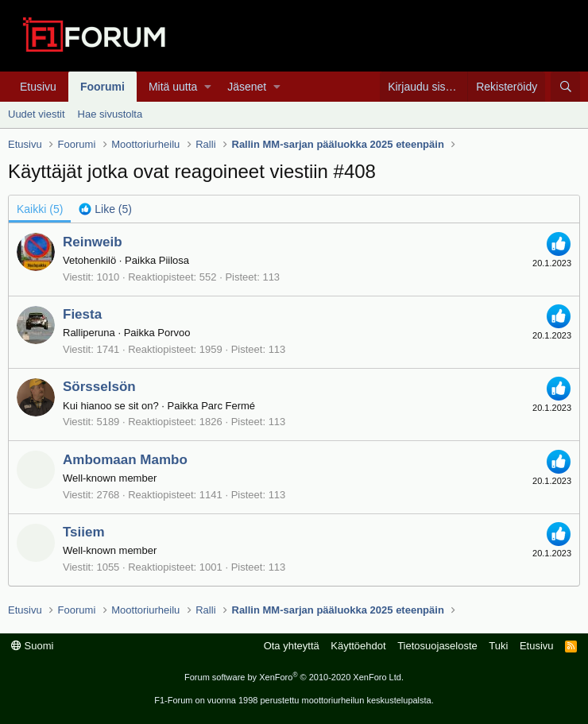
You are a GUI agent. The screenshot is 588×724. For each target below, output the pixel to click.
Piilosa (174, 260)
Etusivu (38, 87)
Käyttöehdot (358, 646)
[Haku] (565, 87)
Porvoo (174, 333)
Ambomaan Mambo (125, 460)
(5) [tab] (40, 209)
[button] (208, 87)
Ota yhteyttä (292, 646)
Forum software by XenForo (294, 677)
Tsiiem (84, 532)
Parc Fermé (228, 406)
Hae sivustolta (110, 114)
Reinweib (93, 242)
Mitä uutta (173, 87)
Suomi (32, 646)
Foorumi (103, 87)
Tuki (498, 646)
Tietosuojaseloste (437, 646)
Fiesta (82, 314)
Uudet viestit (37, 114)
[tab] (105, 209)
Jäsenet (247, 87)
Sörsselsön (99, 387)
